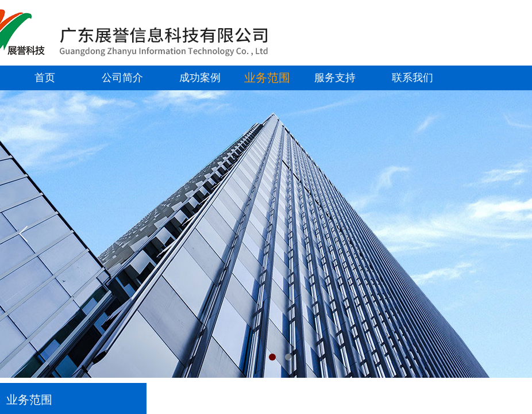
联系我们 (413, 78)
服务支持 (335, 78)
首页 (45, 78)
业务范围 (267, 78)
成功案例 (200, 78)
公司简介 (122, 78)
